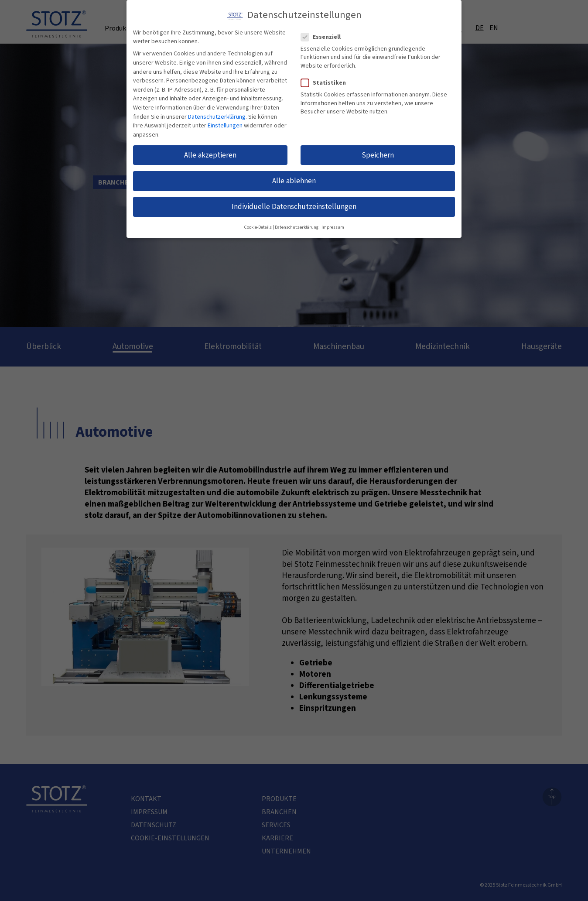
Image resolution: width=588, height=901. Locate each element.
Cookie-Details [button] (258, 221)
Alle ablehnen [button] (294, 175)
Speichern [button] (378, 149)
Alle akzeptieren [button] (210, 149)
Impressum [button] (333, 221)
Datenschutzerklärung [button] (297, 221)
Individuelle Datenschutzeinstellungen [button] (294, 201)
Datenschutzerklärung (217, 111)
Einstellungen (225, 120)
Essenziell (324, 31)
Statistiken (327, 77)
